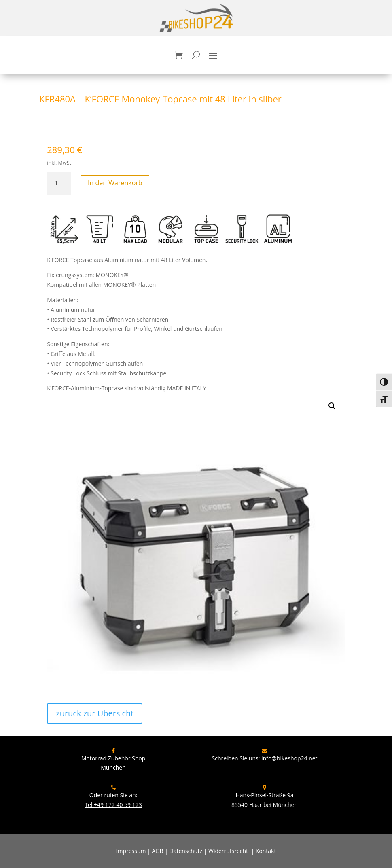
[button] (332, 406)
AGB (157, 851)
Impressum (131, 851)
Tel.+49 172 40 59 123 (113, 805)
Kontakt (266, 851)
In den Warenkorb (115, 183)
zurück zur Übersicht (95, 713)
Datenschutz (186, 851)
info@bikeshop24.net (289, 758)
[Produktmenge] (59, 183)
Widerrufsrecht (228, 851)
